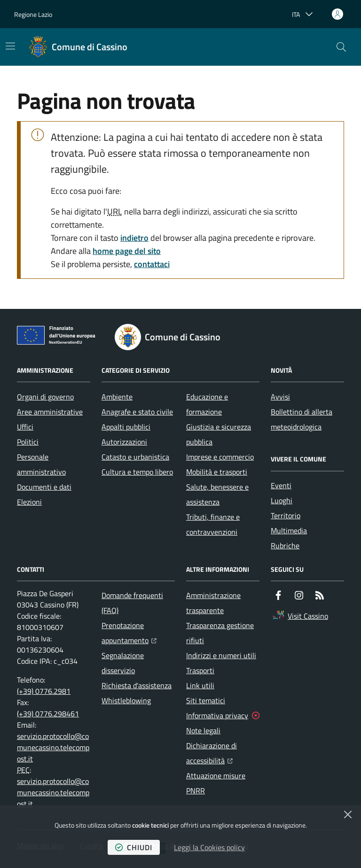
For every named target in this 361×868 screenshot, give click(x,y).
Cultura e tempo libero (137, 472)
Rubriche (285, 545)
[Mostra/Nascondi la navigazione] (10, 46)
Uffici (25, 427)
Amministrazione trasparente (213, 603)
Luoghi (282, 500)
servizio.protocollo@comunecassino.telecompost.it (53, 747)
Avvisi (280, 397)
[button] (341, 47)
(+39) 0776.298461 (48, 714)
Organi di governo (45, 397)
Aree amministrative (50, 412)
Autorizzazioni (124, 442)
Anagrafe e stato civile (137, 412)
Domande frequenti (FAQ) (132, 603)
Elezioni (29, 502)
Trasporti (200, 670)
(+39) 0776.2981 (44, 691)
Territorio (286, 515)
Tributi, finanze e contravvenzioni (213, 524)
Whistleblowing (126, 700)
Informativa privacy (217, 715)
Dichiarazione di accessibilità (223, 753)
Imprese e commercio (220, 457)
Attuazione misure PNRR (216, 783)
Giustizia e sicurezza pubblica (219, 434)
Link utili (200, 685)
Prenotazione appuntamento (138, 633)
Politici (28, 442)
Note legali (203, 730)
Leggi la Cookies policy (209, 847)
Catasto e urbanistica (135, 457)
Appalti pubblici (126, 427)
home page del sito (127, 251)
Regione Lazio (33, 14)
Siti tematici (206, 700)
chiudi (134, 847)
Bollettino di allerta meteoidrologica (302, 419)
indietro (134, 238)
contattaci (152, 264)
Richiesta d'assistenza (137, 685)
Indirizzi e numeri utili (221, 655)
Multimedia (289, 530)
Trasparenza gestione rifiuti (220, 633)
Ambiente (117, 397)
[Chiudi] (348, 814)
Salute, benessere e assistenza (217, 494)
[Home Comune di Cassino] (78, 47)
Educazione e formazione (207, 404)
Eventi (281, 485)
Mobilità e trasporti (217, 472)
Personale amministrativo (41, 464)
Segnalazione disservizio (123, 663)
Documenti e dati (44, 487)
